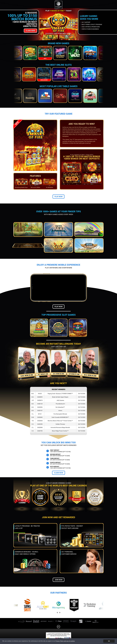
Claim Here (30, 31)
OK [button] (109, 641)
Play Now (58, 197)
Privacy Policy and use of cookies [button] (65, 641)
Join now (59, 580)
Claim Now (59, 473)
